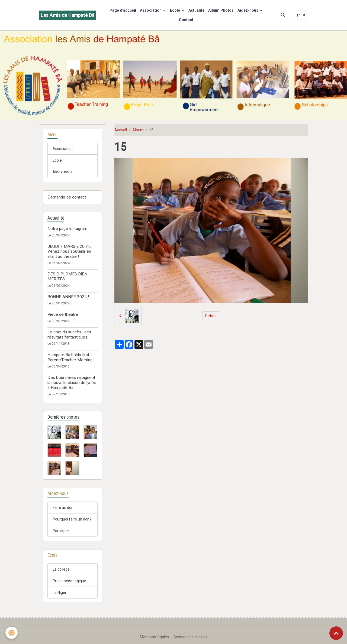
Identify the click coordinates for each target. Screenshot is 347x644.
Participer (61, 531)
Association (151, 10)
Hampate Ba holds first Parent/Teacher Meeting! (70, 357)
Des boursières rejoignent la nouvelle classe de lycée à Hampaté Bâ (72, 383)
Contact (186, 20)
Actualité (196, 10)
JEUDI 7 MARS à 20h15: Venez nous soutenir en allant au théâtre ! (70, 251)
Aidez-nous (248, 10)
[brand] (68, 15)
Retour (211, 316)
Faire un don (63, 508)
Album (138, 130)
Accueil (121, 130)
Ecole (175, 10)
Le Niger (60, 593)
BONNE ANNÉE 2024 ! (68, 297)
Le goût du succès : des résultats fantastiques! (69, 334)
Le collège (61, 569)
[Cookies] (12, 633)
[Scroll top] (336, 633)
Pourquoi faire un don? (72, 519)
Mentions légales (154, 637)
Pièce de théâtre (63, 314)
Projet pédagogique (69, 581)
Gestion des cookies (190, 637)
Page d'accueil (123, 10)
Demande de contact (67, 197)
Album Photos (221, 10)
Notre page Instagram (67, 229)
